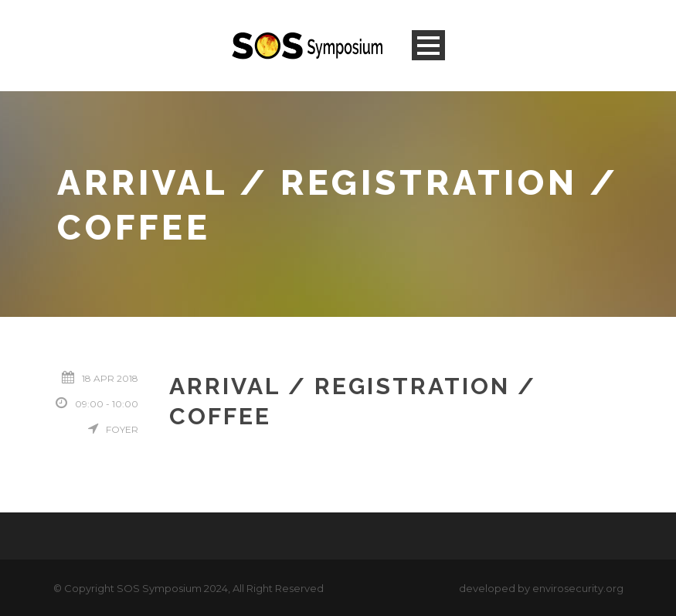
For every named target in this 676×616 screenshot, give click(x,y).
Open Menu (428, 45)
